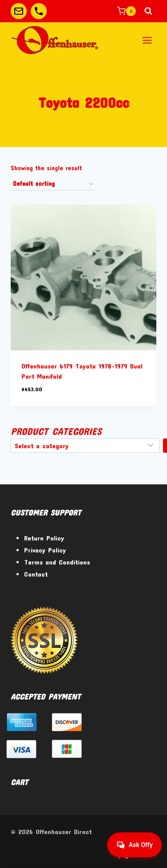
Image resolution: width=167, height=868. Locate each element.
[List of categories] (85, 446)
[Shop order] (53, 184)
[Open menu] (147, 40)
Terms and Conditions (57, 562)
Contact (36, 574)
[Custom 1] (19, 11)
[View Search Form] (148, 11)
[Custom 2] (39, 11)
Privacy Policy (45, 550)
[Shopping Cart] (126, 11)
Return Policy (44, 538)
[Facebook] (100, 854)
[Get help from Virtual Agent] (134, 845)
